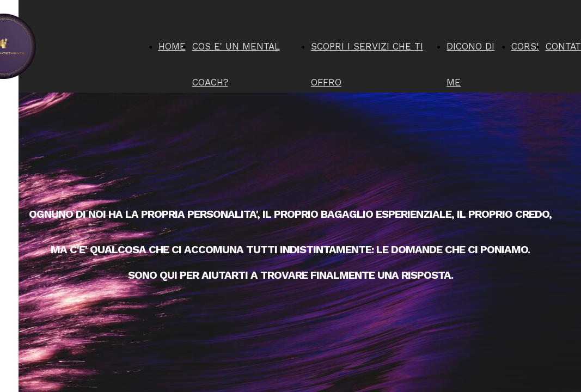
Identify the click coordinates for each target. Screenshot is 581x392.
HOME (172, 46)
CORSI (525, 46)
